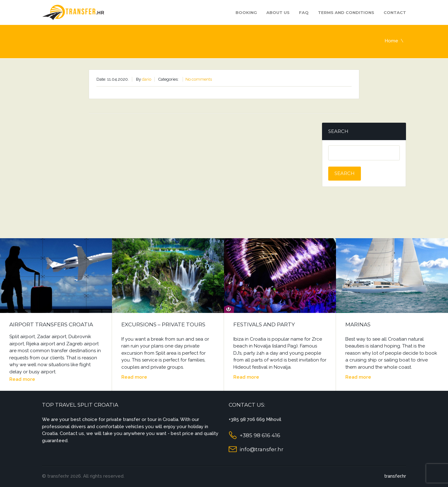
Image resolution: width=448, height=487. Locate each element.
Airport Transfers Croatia (51, 324)
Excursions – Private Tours (163, 324)
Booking (246, 12)
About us (278, 12)
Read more (22, 379)
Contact (395, 12)
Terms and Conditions (346, 12)
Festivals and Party (264, 324)
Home (391, 41)
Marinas (358, 324)
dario (147, 79)
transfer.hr (395, 476)
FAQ (304, 12)
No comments (199, 79)
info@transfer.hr (261, 449)
